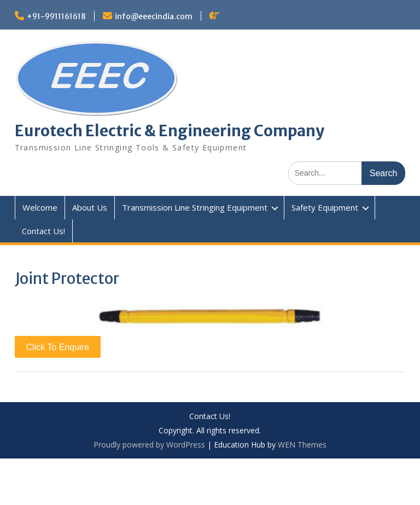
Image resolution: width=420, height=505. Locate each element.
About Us (90, 207)
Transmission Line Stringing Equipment (195, 207)
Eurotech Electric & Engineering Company (170, 131)
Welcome (40, 207)
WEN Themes (302, 445)
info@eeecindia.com (154, 16)
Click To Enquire (58, 347)
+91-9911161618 (56, 16)
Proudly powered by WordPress (149, 445)
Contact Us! (43, 231)
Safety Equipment (325, 207)
